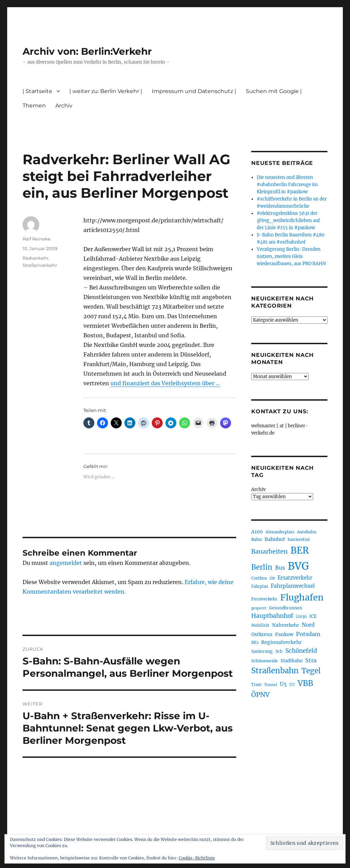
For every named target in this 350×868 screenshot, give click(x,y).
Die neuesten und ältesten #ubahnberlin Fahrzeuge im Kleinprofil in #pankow (287, 185)
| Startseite (37, 91)
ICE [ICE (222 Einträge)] (313, 616)
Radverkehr (36, 258)
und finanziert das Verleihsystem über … (165, 383)
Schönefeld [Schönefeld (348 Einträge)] (301, 651)
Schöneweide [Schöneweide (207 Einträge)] (265, 661)
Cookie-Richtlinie (197, 858)
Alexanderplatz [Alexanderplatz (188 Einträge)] (280, 532)
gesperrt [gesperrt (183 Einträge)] (259, 608)
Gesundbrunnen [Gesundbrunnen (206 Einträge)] (286, 608)
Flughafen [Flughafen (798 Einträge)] (302, 597)
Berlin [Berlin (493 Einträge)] (262, 567)
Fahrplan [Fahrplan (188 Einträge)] (260, 586)
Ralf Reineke (37, 239)
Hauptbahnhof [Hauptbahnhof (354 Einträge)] (272, 616)
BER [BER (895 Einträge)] (300, 550)
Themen (34, 106)
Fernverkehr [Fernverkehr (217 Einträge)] (264, 599)
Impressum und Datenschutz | (194, 91)
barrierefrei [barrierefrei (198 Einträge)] (299, 540)
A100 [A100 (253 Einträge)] (257, 532)
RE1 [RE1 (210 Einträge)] (255, 642)
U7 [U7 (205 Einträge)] (292, 684)
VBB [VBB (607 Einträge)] (305, 683)
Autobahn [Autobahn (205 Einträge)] (307, 532)
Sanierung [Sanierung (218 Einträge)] (262, 651)
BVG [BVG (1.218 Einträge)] (298, 566)
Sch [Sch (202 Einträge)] (279, 651)
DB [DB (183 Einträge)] (272, 578)
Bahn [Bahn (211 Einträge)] (257, 539)
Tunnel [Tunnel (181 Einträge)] (271, 685)
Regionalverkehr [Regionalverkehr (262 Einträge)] (281, 642)
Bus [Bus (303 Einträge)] (280, 568)
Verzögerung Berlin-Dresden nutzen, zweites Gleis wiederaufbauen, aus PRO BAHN (291, 256)
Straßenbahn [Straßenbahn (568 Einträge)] (275, 671)
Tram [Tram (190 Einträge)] (256, 685)
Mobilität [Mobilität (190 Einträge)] (260, 625)
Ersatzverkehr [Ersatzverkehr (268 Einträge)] (295, 578)
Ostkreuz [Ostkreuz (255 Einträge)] (262, 634)
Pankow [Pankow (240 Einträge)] (284, 634)
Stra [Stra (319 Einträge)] (311, 660)
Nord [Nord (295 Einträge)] (308, 625)
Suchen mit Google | (274, 91)
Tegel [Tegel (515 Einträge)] (311, 671)
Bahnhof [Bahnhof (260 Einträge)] (275, 539)
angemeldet (66, 563)
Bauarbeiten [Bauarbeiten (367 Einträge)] (270, 552)
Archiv (64, 106)
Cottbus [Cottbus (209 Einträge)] (259, 578)
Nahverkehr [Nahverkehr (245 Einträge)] (286, 625)
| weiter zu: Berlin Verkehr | (106, 91)
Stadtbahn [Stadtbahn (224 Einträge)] (292, 661)
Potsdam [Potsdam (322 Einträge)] (308, 634)
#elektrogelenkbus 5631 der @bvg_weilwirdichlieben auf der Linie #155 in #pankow (288, 221)
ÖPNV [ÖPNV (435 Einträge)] (260, 695)
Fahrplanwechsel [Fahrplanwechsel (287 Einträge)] (293, 586)
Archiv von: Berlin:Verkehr (87, 51)
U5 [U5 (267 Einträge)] (283, 684)
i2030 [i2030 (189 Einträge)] (301, 617)
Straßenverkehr (40, 265)
